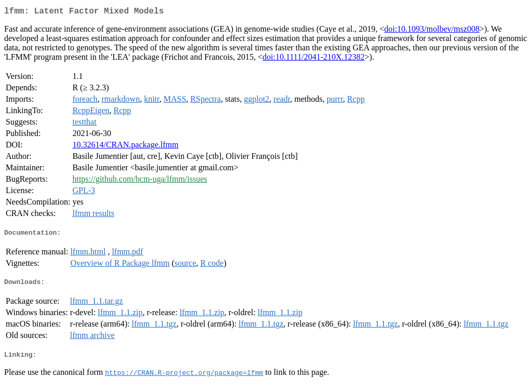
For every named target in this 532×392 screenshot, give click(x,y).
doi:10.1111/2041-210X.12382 (313, 59)
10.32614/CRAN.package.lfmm (125, 147)
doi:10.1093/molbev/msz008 (432, 31)
